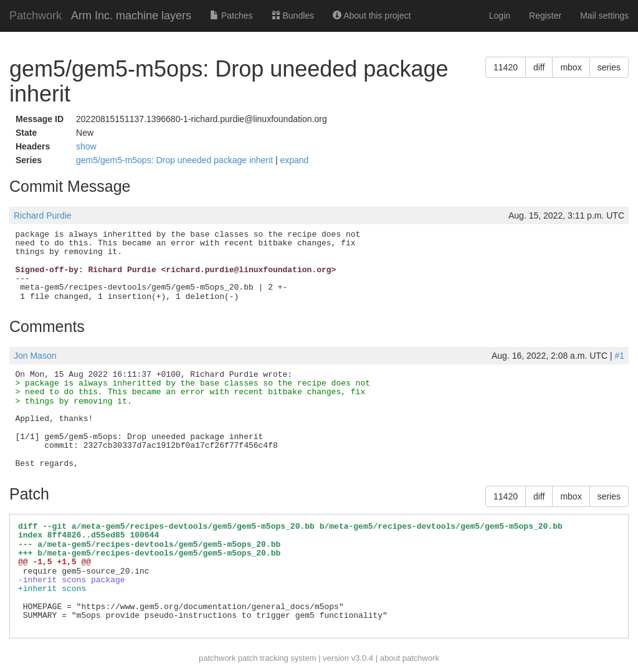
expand (294, 160)
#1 (619, 356)
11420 (506, 67)
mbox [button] (571, 67)
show (86, 146)
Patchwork (36, 16)
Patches (231, 16)
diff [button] (539, 67)
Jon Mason (35, 356)
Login (500, 16)
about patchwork (410, 658)
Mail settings (604, 16)
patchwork (217, 658)
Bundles (293, 16)
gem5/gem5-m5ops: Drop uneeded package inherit (176, 160)
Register (545, 16)
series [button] (609, 67)
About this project (372, 16)
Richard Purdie (43, 215)
